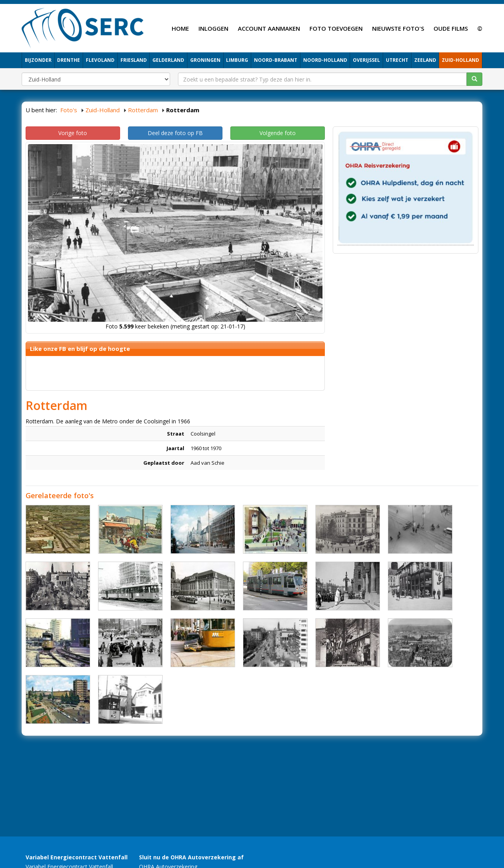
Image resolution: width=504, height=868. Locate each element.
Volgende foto (278, 133)
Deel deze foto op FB (175, 133)
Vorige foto (73, 133)
